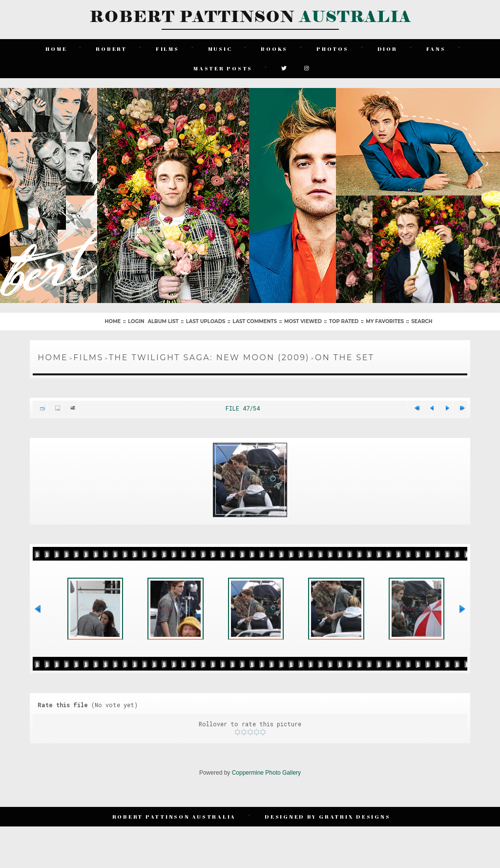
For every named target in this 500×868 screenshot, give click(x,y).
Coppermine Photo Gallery (266, 773)
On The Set (344, 358)
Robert (111, 49)
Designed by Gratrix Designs (327, 816)
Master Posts (223, 68)
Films (167, 49)
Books (274, 49)
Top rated (344, 321)
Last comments (255, 321)
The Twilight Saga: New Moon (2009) (209, 358)
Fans (436, 49)
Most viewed (303, 321)
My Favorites (385, 321)
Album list (163, 321)
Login (136, 321)
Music (220, 49)
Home (56, 49)
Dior (387, 49)
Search (422, 321)
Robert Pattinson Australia (174, 816)
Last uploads (206, 321)
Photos (333, 49)
